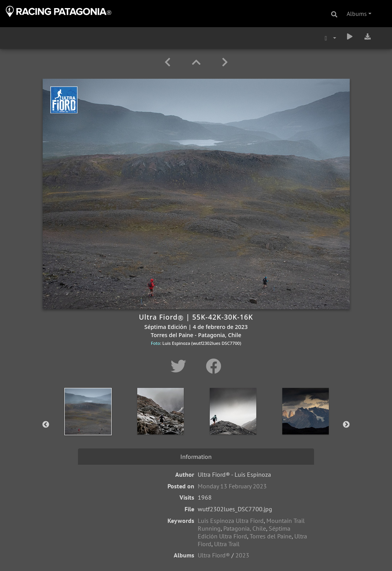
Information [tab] (196, 457)
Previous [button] (46, 425)
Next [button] (346, 425)
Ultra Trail (227, 544)
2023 (242, 555)
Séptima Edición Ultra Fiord (244, 532)
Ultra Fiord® (214, 555)
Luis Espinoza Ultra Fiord (231, 521)
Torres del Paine (271, 536)
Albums (357, 14)
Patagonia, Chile (245, 528)
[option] (88, 423)
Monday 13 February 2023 (232, 486)
